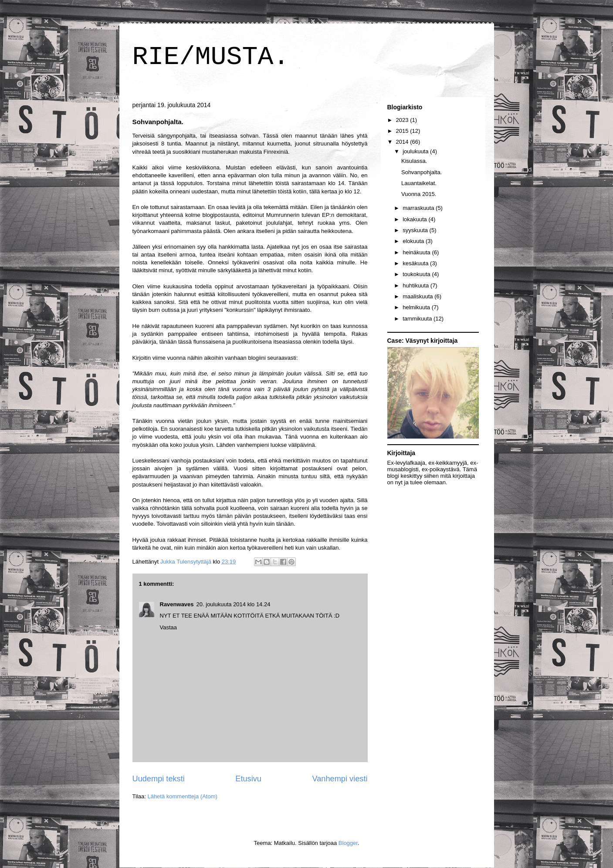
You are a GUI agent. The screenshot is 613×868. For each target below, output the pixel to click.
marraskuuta (419, 208)
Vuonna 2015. (419, 194)
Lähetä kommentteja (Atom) (182, 796)
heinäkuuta (417, 252)
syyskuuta (416, 230)
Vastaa (169, 627)
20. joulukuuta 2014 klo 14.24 (234, 604)
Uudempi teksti (159, 779)
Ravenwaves (177, 604)
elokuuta (414, 241)
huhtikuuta (417, 285)
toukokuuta (417, 274)
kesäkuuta (416, 263)
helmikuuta (417, 307)
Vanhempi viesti (340, 779)
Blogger (348, 843)
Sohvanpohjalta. (422, 172)
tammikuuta (418, 319)
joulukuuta (416, 151)
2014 (403, 142)
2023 (403, 120)
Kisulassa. (414, 161)
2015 (403, 131)
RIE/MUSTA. (211, 57)
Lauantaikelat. (419, 183)
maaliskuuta (418, 296)
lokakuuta (415, 219)
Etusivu (248, 779)
